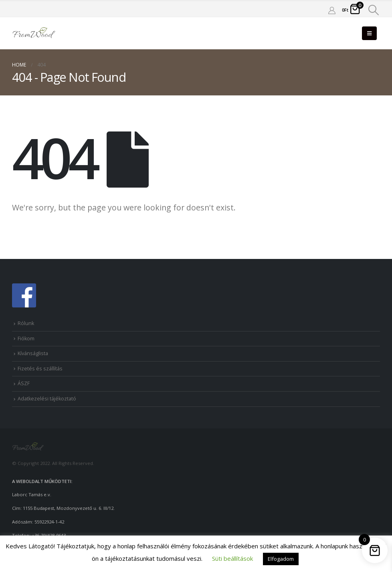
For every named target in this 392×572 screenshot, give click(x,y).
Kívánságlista (33, 353)
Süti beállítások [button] (232, 558)
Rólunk (26, 323)
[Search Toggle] (374, 10)
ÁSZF (24, 383)
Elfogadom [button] (281, 559)
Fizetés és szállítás (40, 369)
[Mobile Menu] (369, 33)
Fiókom (26, 339)
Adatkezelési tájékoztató (47, 399)
